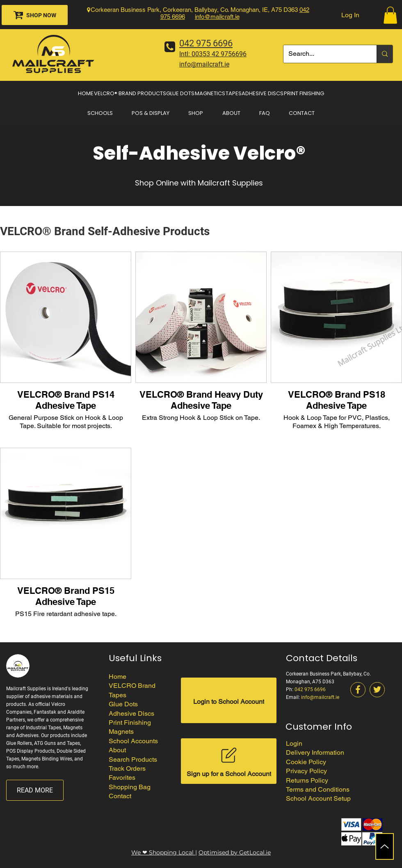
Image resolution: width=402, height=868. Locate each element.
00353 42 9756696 (219, 54)
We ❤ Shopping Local (163, 852)
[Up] (385, 846)
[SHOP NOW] (35, 15)
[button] (390, 15)
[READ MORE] (35, 790)
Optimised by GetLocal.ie (235, 852)
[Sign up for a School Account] (229, 761)
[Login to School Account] (229, 700)
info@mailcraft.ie (217, 17)
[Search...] (324, 54)
